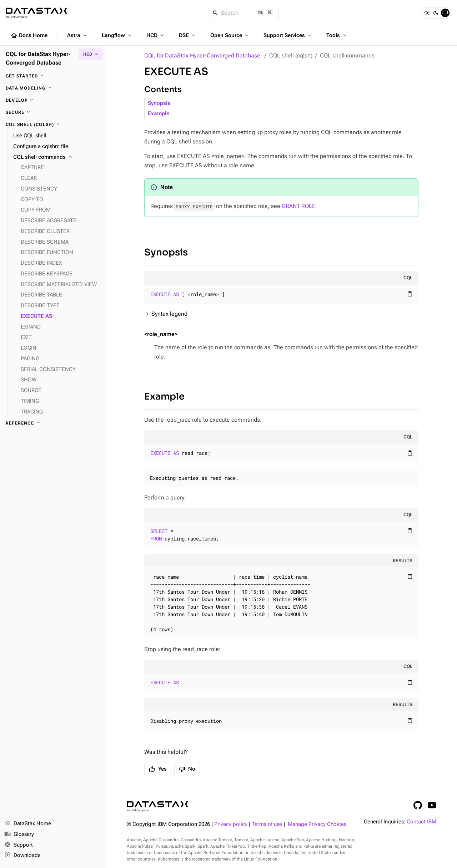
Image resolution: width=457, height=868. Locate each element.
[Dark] (436, 13)
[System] (445, 13)
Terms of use (267, 824)
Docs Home (29, 36)
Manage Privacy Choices (317, 824)
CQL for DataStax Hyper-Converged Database (202, 55)
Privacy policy (231, 824)
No (187, 769)
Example (159, 114)
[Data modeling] (53, 88)
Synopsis (159, 103)
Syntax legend (169, 314)
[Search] (244, 13)
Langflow (117, 35)
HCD (156, 35)
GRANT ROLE (298, 206)
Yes (158, 769)
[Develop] (53, 100)
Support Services (288, 35)
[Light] (427, 13)
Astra (78, 35)
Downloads (22, 856)
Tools (337, 35)
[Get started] (53, 76)
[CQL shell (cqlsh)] (53, 125)
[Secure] (53, 112)
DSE (188, 35)
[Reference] (53, 423)
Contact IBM (421, 822)
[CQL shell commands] (57, 157)
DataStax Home (28, 824)
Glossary (19, 834)
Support (19, 845)
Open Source (230, 35)
